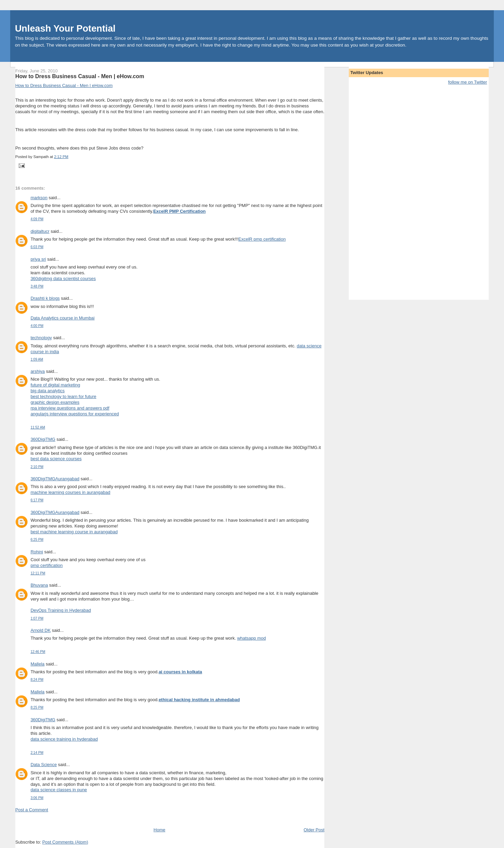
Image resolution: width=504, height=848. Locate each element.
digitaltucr (40, 231)
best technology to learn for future (64, 396)
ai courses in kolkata (180, 672)
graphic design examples (55, 402)
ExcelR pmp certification (262, 239)
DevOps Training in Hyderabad (61, 610)
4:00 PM (37, 326)
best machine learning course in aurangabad (74, 532)
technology (41, 338)
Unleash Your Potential (65, 28)
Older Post (314, 830)
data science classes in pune (59, 790)
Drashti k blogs (45, 298)
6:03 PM (37, 247)
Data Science (44, 765)
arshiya (38, 371)
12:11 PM (38, 573)
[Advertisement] (95, 819)
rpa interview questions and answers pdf (70, 408)
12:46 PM (38, 652)
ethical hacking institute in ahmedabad (199, 700)
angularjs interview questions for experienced (75, 414)
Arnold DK (41, 630)
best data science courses (56, 459)
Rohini (37, 552)
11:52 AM (38, 427)
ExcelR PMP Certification (179, 211)
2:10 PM (37, 467)
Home (159, 830)
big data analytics (48, 391)
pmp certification (47, 565)
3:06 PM (37, 798)
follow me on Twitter (467, 82)
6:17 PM (37, 500)
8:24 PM (37, 680)
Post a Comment (32, 810)
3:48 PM (37, 286)
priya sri (38, 259)
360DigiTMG (43, 439)
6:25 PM (37, 540)
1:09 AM (37, 359)
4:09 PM (37, 219)
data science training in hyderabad (64, 739)
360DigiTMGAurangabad (55, 479)
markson (39, 198)
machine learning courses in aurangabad (70, 492)
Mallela (38, 664)
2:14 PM (37, 753)
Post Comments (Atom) (65, 842)
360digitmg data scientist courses (63, 279)
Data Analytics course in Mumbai (63, 318)
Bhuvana (39, 585)
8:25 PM (37, 707)
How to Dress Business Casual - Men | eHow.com (80, 76)
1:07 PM (37, 618)
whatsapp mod (251, 638)
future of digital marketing (55, 385)
